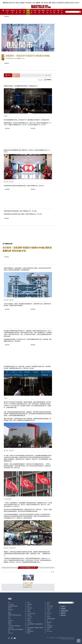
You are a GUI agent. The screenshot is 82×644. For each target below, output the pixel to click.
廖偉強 (29, 620)
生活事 (66, 3)
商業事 (35, 12)
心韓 (42, 3)
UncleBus (30, 622)
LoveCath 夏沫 (31, 613)
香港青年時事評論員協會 (14, 615)
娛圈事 (38, 3)
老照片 (10, 624)
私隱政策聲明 (64, 611)
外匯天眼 (10, 610)
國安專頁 (6, 3)
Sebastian (49, 608)
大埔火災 (7, 12)
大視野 (47, 12)
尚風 (9, 619)
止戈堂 (49, 610)
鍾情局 (10, 608)
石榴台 (22, 3)
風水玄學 (49, 613)
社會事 (20, 12)
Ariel (9, 603)
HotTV (77, 3)
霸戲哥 (10, 613)
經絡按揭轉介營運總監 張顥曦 (35, 628)
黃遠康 (49, 617)
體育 (50, 3)
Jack (9, 617)
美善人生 (55, 3)
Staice (48, 624)
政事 (17, 12)
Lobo (48, 615)
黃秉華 (29, 615)
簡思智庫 (49, 622)
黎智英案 (13, 12)
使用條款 (63, 609)
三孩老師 (10, 620)
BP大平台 (12, 3)
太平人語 (30, 617)
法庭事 (24, 12)
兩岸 (51, 12)
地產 (32, 12)
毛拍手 (49, 603)
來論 (48, 629)
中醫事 (39, 12)
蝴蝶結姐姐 (30, 631)
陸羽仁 (29, 610)
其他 (62, 12)
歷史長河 (61, 3)
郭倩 (29, 606)
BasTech (72, 3)
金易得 (29, 619)
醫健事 (43, 12)
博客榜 (58, 12)
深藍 (48, 604)
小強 (48, 612)
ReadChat (11, 628)
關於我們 (63, 615)
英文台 (18, 3)
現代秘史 (30, 604)
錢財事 (28, 12)
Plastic (46, 3)
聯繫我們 (63, 613)
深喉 (29, 603)
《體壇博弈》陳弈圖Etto (14, 626)
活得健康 (49, 628)
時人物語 (30, 608)
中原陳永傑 (50, 626)
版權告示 (63, 606)
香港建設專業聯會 (13, 606)
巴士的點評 (11, 604)
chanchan (11, 633)
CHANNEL (29, 3)
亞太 (34, 3)
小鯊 (9, 612)
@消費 (54, 12)
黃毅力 (29, 612)
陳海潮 (29, 629)
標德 (29, 633)
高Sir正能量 (50, 606)
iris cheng (49, 631)
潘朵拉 (10, 622)
